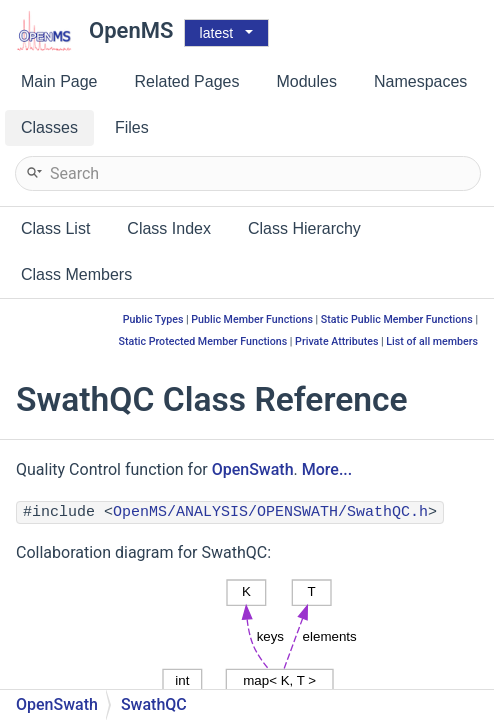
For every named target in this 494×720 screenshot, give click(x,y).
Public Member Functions (252, 319)
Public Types (153, 319)
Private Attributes (336, 341)
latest (216, 33)
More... (327, 469)
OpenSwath (253, 469)
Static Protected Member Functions (202, 341)
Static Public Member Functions (397, 319)
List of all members (432, 341)
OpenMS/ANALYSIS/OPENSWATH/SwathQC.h (270, 512)
